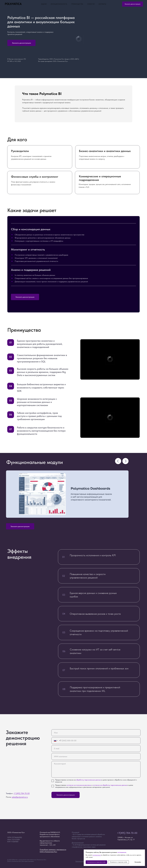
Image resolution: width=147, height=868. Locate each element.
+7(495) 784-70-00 (127, 833)
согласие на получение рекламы (79, 785)
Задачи (44, 4)
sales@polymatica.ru (20, 797)
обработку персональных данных (89, 780)
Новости (91, 4)
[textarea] (96, 769)
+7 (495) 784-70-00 (22, 793)
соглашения (122, 852)
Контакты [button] (102, 4)
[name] (96, 733)
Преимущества (77, 4)
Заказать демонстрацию (66, 795)
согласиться (97, 855)
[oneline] (96, 756)
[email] (96, 749)
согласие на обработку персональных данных (110, 785)
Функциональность (59, 4)
